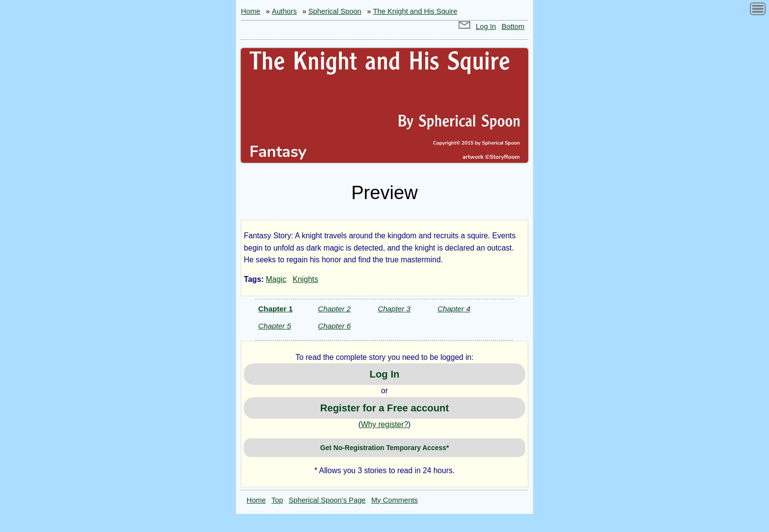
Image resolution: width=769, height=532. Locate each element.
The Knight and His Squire (415, 11)
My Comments (395, 500)
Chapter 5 (275, 326)
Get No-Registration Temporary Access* (385, 448)
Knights (306, 279)
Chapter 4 (454, 309)
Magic (276, 279)
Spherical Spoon (335, 11)
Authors (284, 11)
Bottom (513, 26)
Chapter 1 (276, 309)
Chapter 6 (334, 326)
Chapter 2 (334, 309)
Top (278, 500)
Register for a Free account (384, 408)
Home (250, 11)
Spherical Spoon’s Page (327, 500)
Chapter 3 (394, 309)
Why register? (384, 424)
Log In (486, 26)
